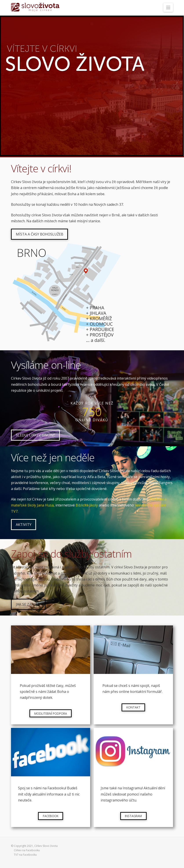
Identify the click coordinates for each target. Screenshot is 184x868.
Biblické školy (87, 505)
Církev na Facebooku (27, 850)
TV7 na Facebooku (25, 855)
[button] (168, 7)
